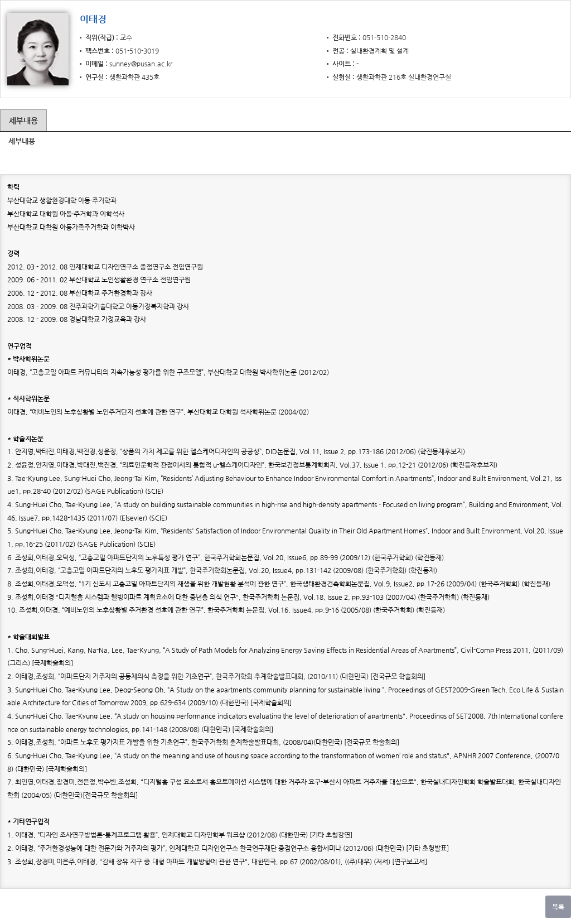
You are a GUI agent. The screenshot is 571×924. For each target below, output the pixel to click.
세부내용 (23, 121)
